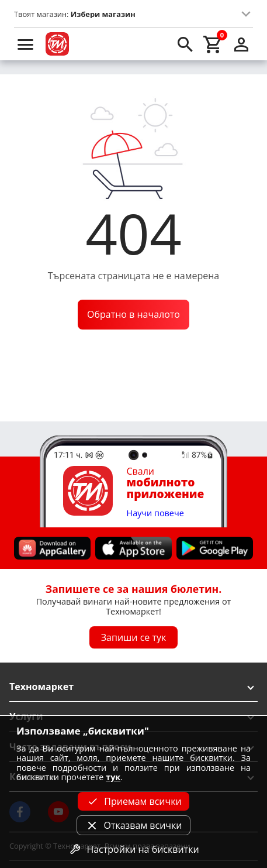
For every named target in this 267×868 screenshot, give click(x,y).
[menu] (26, 44)
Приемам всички (133, 801)
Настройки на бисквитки (133, 849)
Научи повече (155, 514)
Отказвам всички (133, 825)
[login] (241, 44)
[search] (185, 44)
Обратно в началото (133, 314)
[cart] (213, 44)
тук (113, 777)
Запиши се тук (134, 637)
